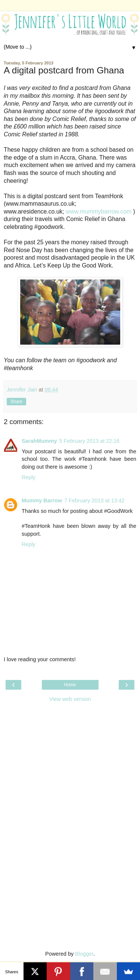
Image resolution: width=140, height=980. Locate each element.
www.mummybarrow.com (99, 211)
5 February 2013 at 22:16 (89, 441)
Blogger (84, 954)
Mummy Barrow (42, 500)
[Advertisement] (70, 753)
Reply (29, 477)
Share (16, 402)
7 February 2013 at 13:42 (94, 500)
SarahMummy (39, 441)
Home (70, 685)
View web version (70, 699)
